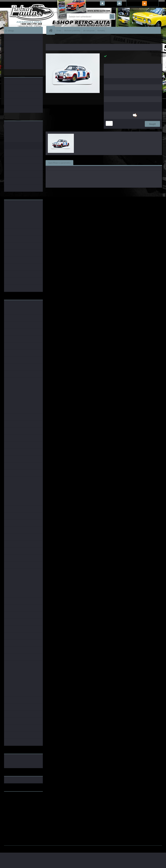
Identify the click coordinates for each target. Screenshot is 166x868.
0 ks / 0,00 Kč (154, 2)
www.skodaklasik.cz (14, 802)
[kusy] (109, 123)
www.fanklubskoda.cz (15, 800)
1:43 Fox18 (106, 192)
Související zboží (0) (86, 163)
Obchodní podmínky (72, 30)
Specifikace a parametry (59, 163)
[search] (112, 17)
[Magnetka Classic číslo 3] (73, 55)
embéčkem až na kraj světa (17, 805)
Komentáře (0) (108, 163)
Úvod (49, 40)
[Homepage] (52, 30)
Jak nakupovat (89, 30)
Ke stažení (125, 163)
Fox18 (97, 192)
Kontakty (101, 30)
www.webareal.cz (33, 847)
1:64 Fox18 (130, 192)
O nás (59, 30)
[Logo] (23, 17)
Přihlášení (111, 3)
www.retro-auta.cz (13, 798)
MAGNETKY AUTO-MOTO (63, 40)
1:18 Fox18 (118, 192)
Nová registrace (130, 3)
